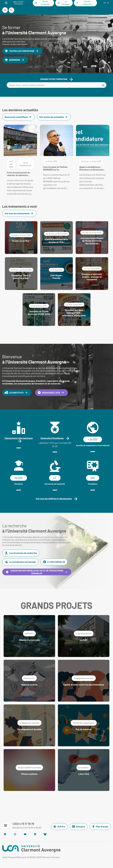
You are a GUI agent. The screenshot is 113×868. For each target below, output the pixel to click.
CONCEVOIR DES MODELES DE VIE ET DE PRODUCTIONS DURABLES (37, 572)
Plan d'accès (100, 827)
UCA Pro (59, 827)
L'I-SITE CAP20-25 (54, 562)
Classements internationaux (19, 438)
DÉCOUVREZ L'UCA (51, 393)
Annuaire (79, 827)
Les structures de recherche (21, 553)
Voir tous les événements (19, 213)
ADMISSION (15, 60)
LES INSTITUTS (16, 393)
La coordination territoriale (20, 562)
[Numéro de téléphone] (22, 825)
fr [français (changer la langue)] (105, 3)
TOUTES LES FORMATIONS (22, 51)
